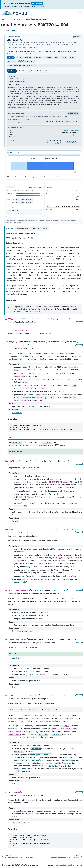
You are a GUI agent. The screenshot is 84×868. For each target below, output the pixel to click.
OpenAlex (77, 135)
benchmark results (38, 6)
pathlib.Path (17, 413)
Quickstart (12, 71)
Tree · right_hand (14, 214)
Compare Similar (37, 71)
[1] (32, 238)
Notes (45, 228)
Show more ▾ (12, 108)
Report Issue (50, 71)
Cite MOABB (37, 3)
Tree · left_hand (13, 210)
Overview (10, 228)
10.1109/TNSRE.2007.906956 (71, 130)
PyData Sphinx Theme (68, 865)
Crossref (71, 135)
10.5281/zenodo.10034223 (16, 6)
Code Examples (22, 228)
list (13, 521)
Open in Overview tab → (24, 108)
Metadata (35, 228)
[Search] (80, 13)
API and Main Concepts (15, 19)
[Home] (3, 19)
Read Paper (23, 71)
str (18, 521)
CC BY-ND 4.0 (26, 61)
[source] (77, 37)
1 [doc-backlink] (9, 307)
